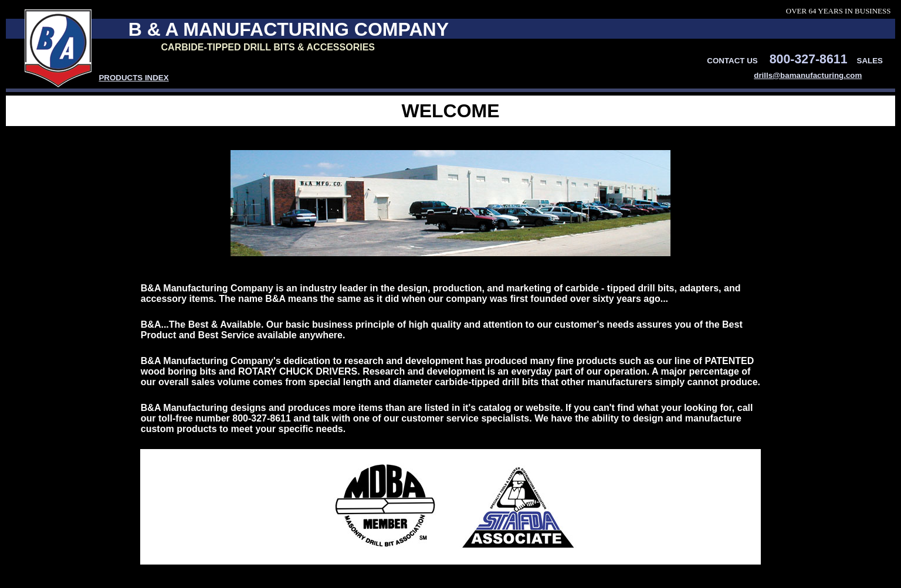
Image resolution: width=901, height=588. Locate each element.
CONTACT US (732, 61)
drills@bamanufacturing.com (808, 75)
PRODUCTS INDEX (133, 78)
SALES (870, 61)
